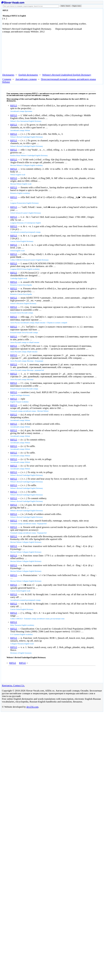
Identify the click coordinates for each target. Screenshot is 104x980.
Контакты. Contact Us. (13, 685)
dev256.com (32, 707)
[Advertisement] (38, 53)
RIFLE (14, 106)
